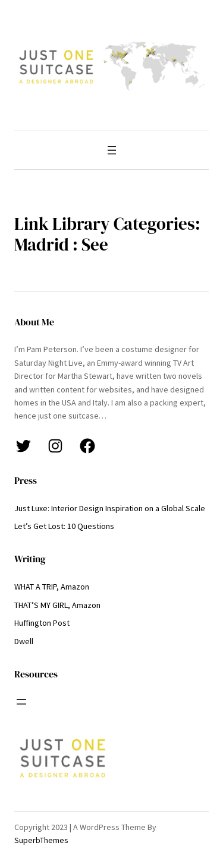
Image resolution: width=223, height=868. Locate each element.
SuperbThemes (41, 840)
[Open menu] (112, 150)
